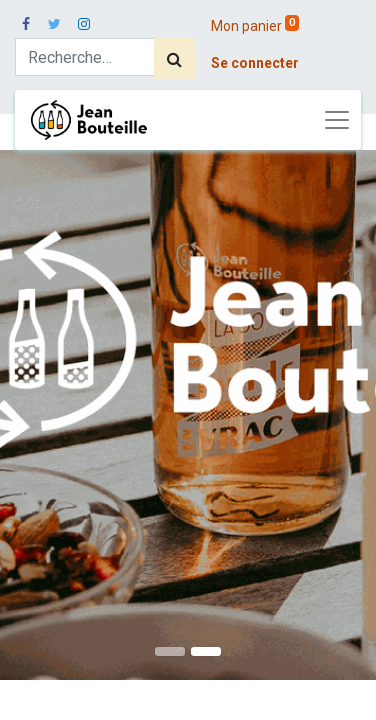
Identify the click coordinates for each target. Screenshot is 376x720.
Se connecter (255, 63)
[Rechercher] (174, 59)
